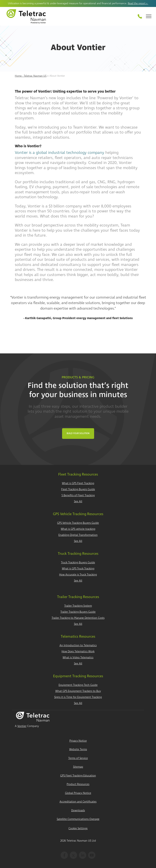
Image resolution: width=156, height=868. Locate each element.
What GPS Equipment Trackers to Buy (78, 691)
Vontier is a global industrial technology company (60, 153)
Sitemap (78, 767)
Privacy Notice (78, 741)
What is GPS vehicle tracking (78, 529)
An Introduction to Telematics (78, 645)
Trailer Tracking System (78, 606)
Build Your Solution (78, 433)
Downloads (78, 811)
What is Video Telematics (78, 658)
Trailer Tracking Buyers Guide (78, 612)
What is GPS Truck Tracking (78, 569)
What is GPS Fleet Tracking (78, 483)
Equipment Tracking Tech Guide (78, 685)
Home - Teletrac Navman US (31, 76)
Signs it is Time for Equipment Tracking (78, 697)
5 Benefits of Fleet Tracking (78, 495)
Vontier (22, 726)
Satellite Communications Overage (78, 819)
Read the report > (138, 3)
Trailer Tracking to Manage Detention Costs (78, 618)
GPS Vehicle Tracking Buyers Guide (78, 523)
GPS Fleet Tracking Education (78, 776)
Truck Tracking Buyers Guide (78, 563)
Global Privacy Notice (78, 793)
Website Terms (78, 749)
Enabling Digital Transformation (78, 535)
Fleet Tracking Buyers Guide (78, 489)
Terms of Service (78, 758)
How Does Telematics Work (78, 652)
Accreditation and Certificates (78, 802)
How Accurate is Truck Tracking (78, 575)
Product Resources (78, 784)
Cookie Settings (78, 828)
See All (78, 501)
